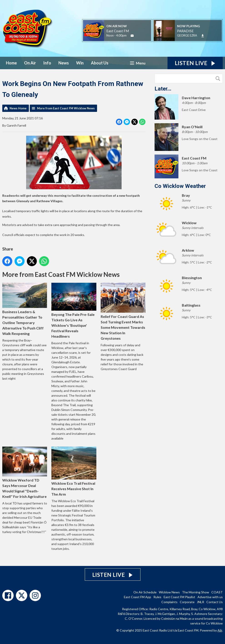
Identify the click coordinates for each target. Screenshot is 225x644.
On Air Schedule (145, 592)
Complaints (169, 602)
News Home (18, 108)
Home (11, 63)
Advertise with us (210, 597)
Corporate (187, 602)
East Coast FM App (137, 597)
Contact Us (215, 602)
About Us (100, 63)
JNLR (200, 602)
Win (80, 63)
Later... (163, 89)
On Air (30, 63)
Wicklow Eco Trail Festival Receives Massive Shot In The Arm (74, 471)
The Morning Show (196, 592)
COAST (217, 592)
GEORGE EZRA (187, 35)
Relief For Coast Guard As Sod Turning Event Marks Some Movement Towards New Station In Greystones (123, 312)
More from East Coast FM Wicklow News (66, 108)
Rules (157, 597)
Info (47, 63)
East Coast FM (118, 31)
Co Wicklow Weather (180, 186)
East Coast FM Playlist (179, 597)
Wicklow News (169, 592)
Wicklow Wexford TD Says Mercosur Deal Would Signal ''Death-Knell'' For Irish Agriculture (25, 473)
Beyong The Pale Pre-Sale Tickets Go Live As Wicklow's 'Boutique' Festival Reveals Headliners (74, 311)
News (64, 63)
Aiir (220, 630)
